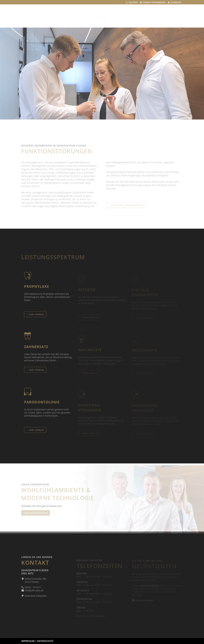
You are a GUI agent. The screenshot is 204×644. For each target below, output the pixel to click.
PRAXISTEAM (63, 16)
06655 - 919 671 (31, 590)
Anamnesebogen (143, 601)
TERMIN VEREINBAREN (153, 2)
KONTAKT (157, 16)
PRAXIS (78, 16)
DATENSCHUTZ (45, 641)
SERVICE (144, 16)
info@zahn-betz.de (32, 593)
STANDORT (174, 2)
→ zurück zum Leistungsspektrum (126, 206)
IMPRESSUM (28, 641)
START (49, 16)
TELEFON (132, 2)
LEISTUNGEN (128, 16)
